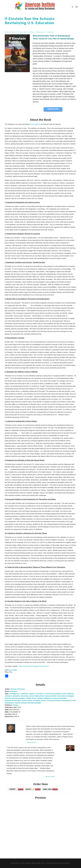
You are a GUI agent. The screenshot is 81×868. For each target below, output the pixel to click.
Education (14, 691)
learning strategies (18, 698)
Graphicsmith (65, 863)
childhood (24, 694)
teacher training (21, 703)
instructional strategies (65, 696)
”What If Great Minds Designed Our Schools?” (34, 666)
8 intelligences (14, 694)
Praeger (16, 705)
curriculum (39, 694)
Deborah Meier (50, 777)
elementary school (28, 696)
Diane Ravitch (32, 742)
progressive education (13, 701)
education (16, 696)
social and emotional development (59, 701)
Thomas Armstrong (18, 689)
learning (8, 698)
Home (7, 32)
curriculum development (53, 694)
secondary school (39, 701)
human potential (50, 696)
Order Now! (53, 109)
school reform (27, 701)
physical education (60, 698)
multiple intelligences (45, 698)
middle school (31, 698)
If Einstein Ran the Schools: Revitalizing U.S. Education (35, 32)
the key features (35, 124)
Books (13, 32)
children (32, 694)
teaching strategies (34, 703)
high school (39, 696)
